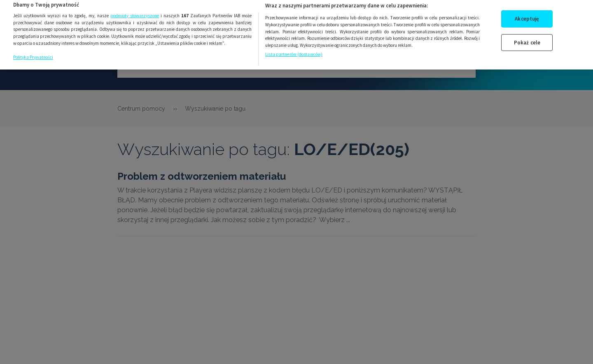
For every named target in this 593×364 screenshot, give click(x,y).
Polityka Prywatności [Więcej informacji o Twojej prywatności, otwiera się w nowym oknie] (33, 53)
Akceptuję (527, 14)
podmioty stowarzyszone (135, 11)
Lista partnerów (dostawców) (294, 50)
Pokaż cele (527, 38)
